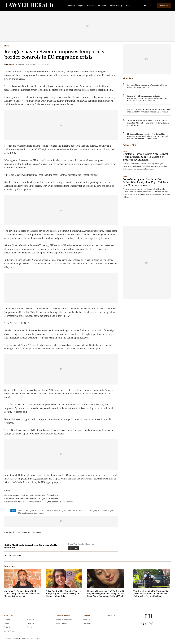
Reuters (11, 64)
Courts (30, 627)
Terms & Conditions (64, 620)
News (7, 46)
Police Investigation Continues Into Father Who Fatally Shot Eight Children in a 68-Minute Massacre (145, 182)
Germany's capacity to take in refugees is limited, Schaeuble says (32, 495)
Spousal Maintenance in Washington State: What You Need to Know (147, 86)
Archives (8, 620)
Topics (129, 5)
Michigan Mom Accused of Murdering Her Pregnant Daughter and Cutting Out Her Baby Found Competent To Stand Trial (148, 136)
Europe (79, 510)
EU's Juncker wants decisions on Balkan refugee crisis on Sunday (32, 498)
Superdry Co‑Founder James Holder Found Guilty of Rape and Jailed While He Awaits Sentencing (22, 594)
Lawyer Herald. (21, 638)
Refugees (30, 510)
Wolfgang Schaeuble (98, 510)
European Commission (35, 513)
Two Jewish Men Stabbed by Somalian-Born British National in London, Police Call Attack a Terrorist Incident (152, 594)
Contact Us (87, 623)
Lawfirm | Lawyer (76, 5)
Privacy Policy (61, 623)
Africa (85, 510)
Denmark (71, 510)
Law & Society (116, 5)
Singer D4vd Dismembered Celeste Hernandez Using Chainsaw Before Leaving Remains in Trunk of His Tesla (147, 98)
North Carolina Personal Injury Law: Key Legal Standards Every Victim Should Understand (149, 111)
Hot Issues (102, 5)
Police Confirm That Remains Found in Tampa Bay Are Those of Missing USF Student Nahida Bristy (64, 594)
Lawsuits (30, 623)
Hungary (62, 510)
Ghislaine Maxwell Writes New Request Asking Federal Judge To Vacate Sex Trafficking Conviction (145, 157)
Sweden (22, 510)
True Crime (9, 627)
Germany (54, 510)
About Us (86, 620)
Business (91, 5)
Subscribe (164, 5)
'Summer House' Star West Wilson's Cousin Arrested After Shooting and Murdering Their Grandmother (148, 123)
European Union (42, 510)
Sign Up (74, 548)
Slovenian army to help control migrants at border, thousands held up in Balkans (39, 502)
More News (10, 566)
